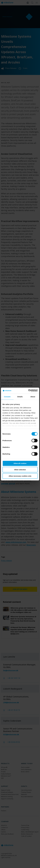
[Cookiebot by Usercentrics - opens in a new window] (28, 391)
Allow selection (20, 470)
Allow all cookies (20, 463)
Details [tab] (20, 397)
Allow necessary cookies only (20, 476)
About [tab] (33, 397)
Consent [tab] (7, 397)
